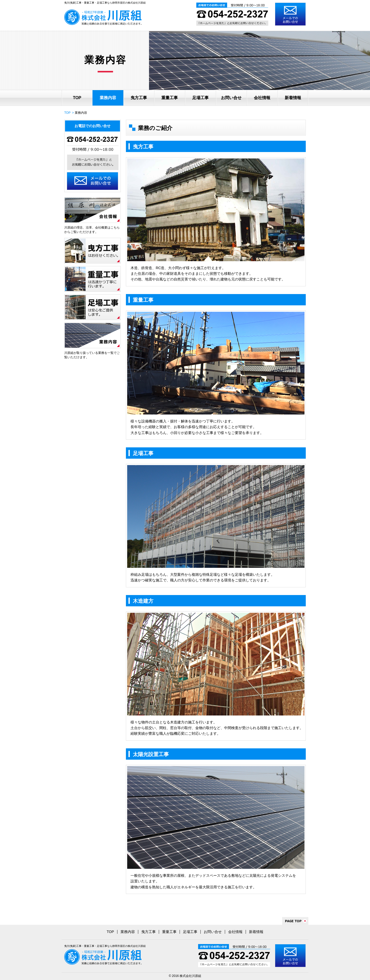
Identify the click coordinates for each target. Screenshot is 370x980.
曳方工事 (139, 98)
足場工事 (200, 98)
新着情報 (293, 98)
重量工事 (170, 98)
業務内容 (108, 98)
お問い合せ (231, 98)
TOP (77, 98)
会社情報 (262, 98)
